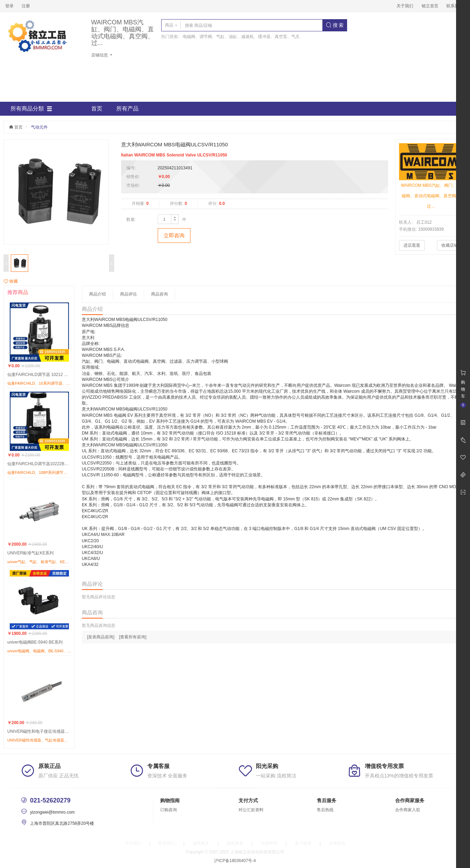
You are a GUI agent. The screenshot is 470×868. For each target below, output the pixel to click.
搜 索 (335, 25)
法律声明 (269, 843)
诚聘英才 (201, 843)
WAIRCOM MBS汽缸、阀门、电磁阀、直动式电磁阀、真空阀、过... (123, 33)
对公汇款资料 (251, 810)
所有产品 (127, 109)
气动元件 (39, 127)
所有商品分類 (31, 109)
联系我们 (455, 6)
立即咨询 (174, 235)
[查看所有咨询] (133, 637)
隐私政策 (235, 843)
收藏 (11, 281)
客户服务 (303, 843)
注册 (26, 6)
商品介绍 (97, 294)
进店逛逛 (412, 245)
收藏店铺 (450, 245)
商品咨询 (159, 294)
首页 (97, 109)
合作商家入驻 (408, 810)
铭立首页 (430, 6)
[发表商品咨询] (101, 637)
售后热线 (325, 810)
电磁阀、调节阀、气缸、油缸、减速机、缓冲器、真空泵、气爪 (241, 37)
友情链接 (337, 843)
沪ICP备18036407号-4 (235, 861)
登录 (9, 6)
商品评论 (128, 294)
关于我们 (405, 6)
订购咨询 (169, 810)
